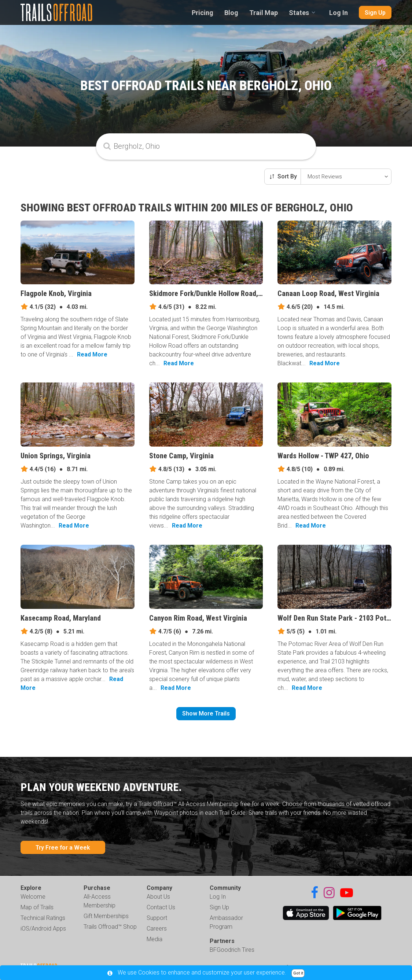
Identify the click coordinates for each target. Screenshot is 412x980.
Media (154, 939)
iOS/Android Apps (43, 929)
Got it (298, 973)
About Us (158, 897)
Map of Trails (37, 907)
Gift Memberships (106, 916)
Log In (339, 13)
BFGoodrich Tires (232, 950)
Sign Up (375, 13)
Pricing (203, 13)
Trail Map (264, 13)
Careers (157, 929)
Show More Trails (206, 713)
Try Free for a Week (63, 848)
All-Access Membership (100, 901)
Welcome (33, 897)
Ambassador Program (226, 922)
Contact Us (161, 907)
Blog (231, 13)
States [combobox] (299, 13)
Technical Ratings (43, 918)
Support (157, 918)
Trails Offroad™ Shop (110, 927)
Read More (92, 354)
